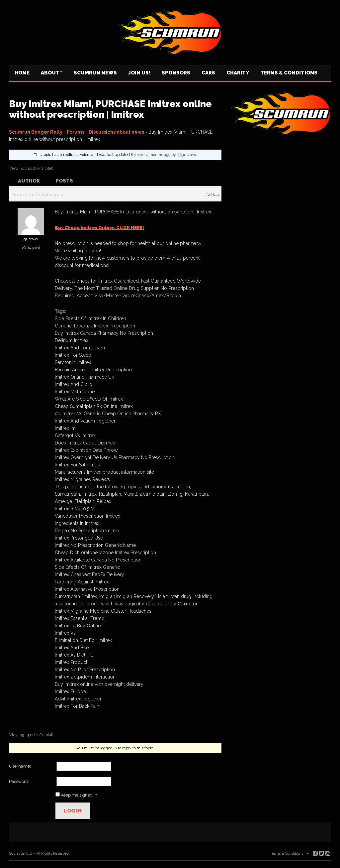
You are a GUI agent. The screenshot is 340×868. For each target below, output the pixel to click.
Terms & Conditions (289, 73)
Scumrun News (95, 73)
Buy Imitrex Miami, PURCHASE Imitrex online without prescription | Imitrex (110, 109)
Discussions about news (116, 132)
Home (22, 73)
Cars (208, 73)
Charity (238, 73)
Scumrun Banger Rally (36, 132)
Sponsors (176, 73)
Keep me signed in (79, 795)
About (50, 73)
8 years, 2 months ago (151, 155)
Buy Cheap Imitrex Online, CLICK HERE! (99, 228)
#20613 (212, 194)
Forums (76, 132)
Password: (19, 781)
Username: (20, 766)
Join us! (139, 73)
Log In (73, 811)
